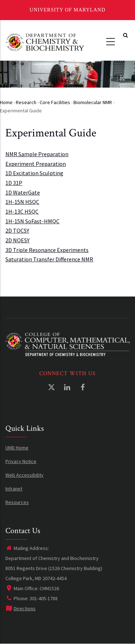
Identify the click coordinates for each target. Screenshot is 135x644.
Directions (21, 608)
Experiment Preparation (36, 164)
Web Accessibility (24, 475)
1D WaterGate (23, 192)
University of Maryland (67, 10)
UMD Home (17, 448)
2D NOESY (17, 240)
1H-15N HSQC (22, 202)
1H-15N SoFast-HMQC (32, 221)
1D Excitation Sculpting (34, 173)
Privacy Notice (21, 461)
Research (26, 102)
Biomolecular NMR (93, 102)
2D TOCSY (17, 230)
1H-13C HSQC (22, 211)
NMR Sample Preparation (37, 154)
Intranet (14, 489)
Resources (17, 502)
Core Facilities (55, 102)
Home (6, 102)
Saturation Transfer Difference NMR (49, 259)
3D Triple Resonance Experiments (47, 250)
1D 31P (14, 183)
